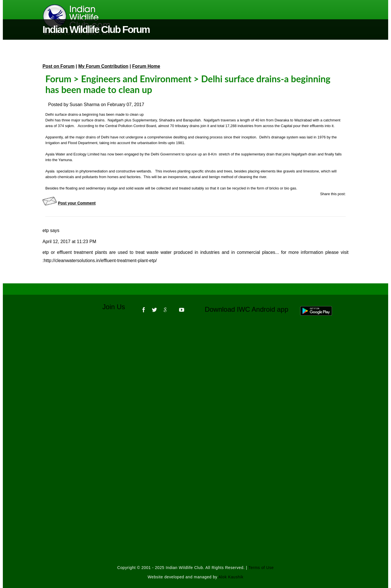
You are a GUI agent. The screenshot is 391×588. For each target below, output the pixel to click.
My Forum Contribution (103, 66)
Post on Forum (59, 66)
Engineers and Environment (136, 79)
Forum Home (146, 66)
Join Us (117, 307)
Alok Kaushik (231, 577)
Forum (58, 79)
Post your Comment (77, 203)
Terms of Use (261, 568)
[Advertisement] (195, 397)
